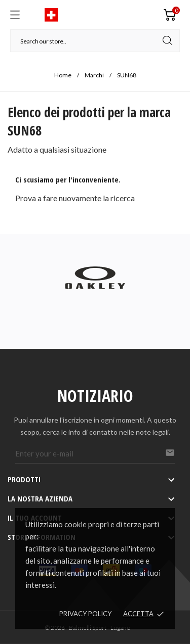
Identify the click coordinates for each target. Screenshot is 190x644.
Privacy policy (85, 614)
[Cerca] (95, 41)
